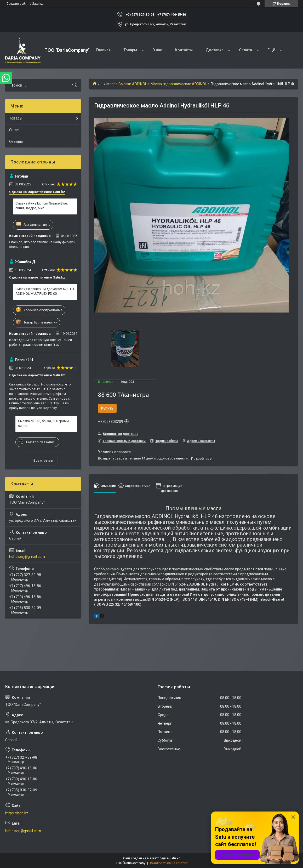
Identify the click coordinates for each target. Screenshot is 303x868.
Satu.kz (175, 858)
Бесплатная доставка (121, 434)
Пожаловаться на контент (168, 863)
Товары (130, 50)
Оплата (245, 50)
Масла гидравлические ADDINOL (179, 84)
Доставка (215, 50)
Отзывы (16, 141)
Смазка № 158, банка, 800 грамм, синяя (44, 423)
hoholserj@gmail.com (27, 557)
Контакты (184, 50)
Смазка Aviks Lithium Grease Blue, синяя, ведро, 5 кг (42, 206)
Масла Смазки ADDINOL (127, 84)
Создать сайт (16, 4)
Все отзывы (43, 460)
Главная (103, 50)
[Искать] (75, 85)
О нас (157, 50)
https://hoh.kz (17, 813)
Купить (107, 408)
